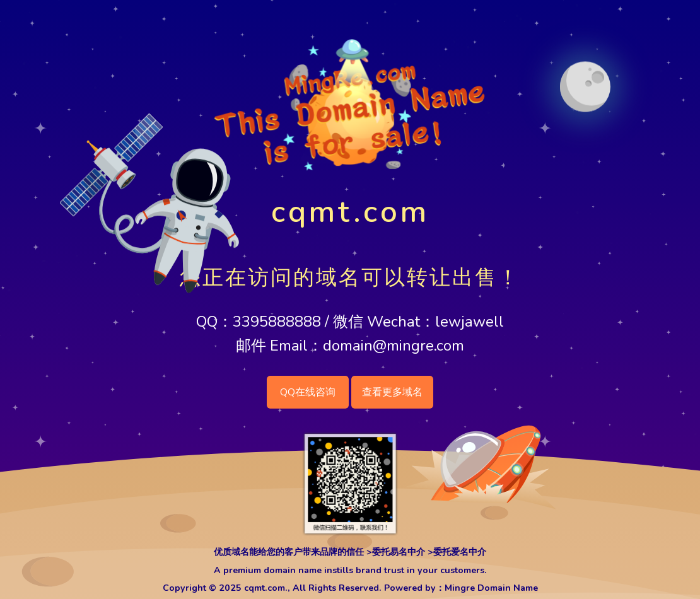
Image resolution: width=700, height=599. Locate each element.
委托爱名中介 (460, 552)
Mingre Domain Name (491, 588)
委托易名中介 (399, 552)
